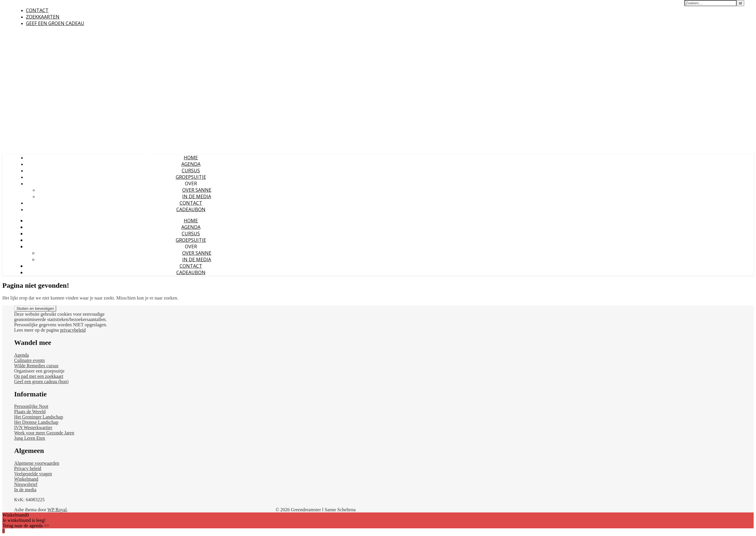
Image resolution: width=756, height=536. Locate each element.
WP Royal (57, 510)
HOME (191, 158)
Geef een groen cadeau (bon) (41, 382)
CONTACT (37, 10)
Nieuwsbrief (26, 484)
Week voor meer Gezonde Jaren (44, 433)
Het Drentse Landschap (36, 422)
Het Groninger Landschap (39, 417)
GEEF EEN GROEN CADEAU (55, 23)
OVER (191, 183)
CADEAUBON (191, 209)
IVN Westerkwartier (33, 427)
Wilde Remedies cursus (36, 366)
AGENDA (191, 164)
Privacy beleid (28, 468)
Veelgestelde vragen (33, 474)
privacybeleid (73, 330)
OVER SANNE (197, 190)
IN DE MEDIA (197, 196)
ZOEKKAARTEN (43, 17)
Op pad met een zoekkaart (39, 376)
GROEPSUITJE (191, 177)
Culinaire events (29, 360)
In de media (25, 490)
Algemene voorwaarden (37, 463)
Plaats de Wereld (30, 412)
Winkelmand (26, 479)
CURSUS (191, 171)
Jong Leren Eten (30, 438)
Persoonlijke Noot (31, 406)
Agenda (21, 355)
